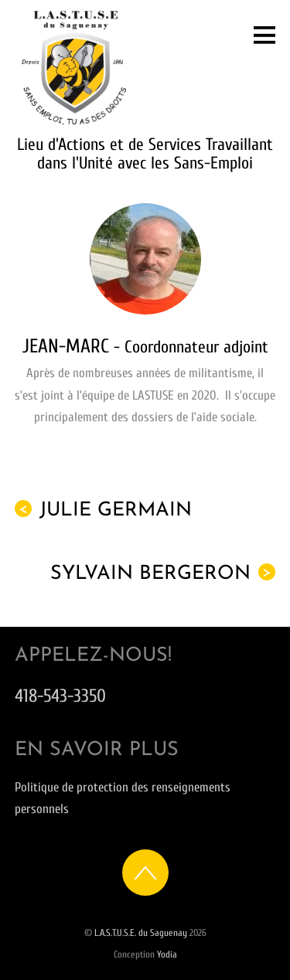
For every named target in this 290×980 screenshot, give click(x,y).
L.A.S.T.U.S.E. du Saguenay (141, 933)
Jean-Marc (68, 346)
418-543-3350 (60, 696)
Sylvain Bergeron (163, 573)
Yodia (167, 954)
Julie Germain (103, 510)
